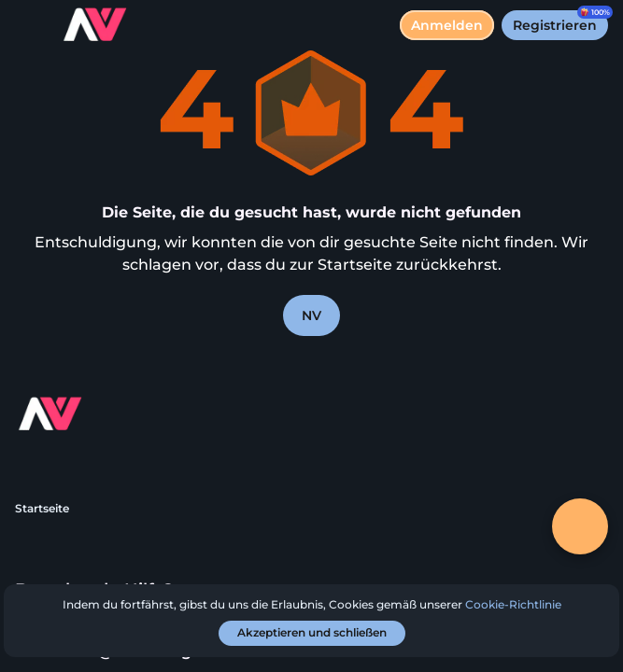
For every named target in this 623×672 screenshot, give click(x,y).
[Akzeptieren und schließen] (312, 633)
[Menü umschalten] (30, 30)
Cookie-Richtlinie (513, 604)
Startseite (42, 508)
